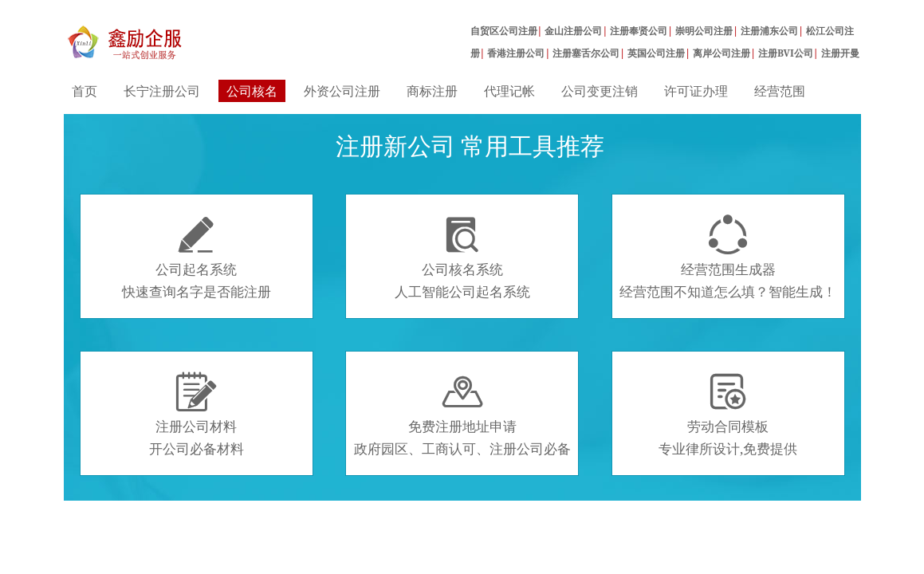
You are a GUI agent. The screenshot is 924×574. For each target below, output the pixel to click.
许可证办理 (696, 91)
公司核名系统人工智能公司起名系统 (462, 258)
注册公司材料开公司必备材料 (197, 415)
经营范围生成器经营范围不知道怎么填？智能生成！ (728, 258)
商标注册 (432, 91)
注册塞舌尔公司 (586, 53)
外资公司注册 (342, 91)
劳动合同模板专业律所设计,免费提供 (728, 415)
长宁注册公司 (162, 91)
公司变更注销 (600, 91)
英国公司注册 (656, 53)
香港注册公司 (516, 53)
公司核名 (252, 91)
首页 (85, 91)
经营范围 (780, 91)
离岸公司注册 (722, 53)
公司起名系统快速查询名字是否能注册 (197, 258)
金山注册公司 (573, 31)
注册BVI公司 (786, 53)
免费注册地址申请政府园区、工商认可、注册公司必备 (462, 415)
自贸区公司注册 (504, 31)
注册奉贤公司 (639, 31)
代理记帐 (509, 91)
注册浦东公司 (769, 31)
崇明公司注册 (704, 31)
